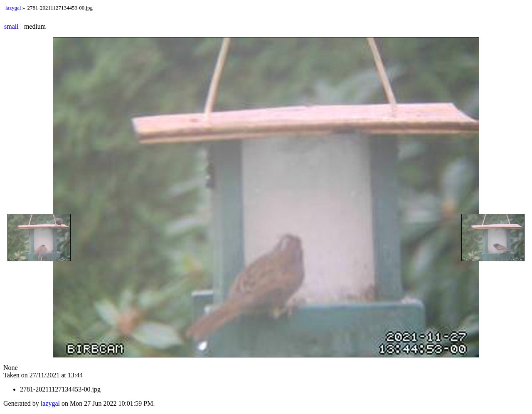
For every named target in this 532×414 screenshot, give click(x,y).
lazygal (13, 8)
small (11, 26)
